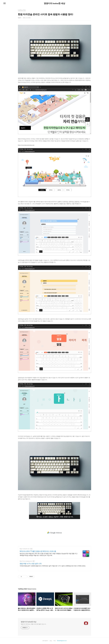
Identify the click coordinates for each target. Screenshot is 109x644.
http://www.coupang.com (26, 561)
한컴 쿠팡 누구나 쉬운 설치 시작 (31, 564)
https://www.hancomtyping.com (26, 145)
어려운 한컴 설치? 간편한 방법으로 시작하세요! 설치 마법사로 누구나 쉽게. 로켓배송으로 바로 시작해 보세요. (53, 566)
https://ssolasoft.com (25, 549)
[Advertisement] (55, 533)
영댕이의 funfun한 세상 (54, 3)
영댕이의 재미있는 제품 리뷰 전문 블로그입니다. (34, 624)
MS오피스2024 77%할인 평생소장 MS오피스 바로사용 (38, 551)
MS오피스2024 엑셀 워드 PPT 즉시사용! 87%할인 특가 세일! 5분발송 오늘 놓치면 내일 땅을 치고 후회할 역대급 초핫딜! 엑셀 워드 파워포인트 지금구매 (49, 554)
